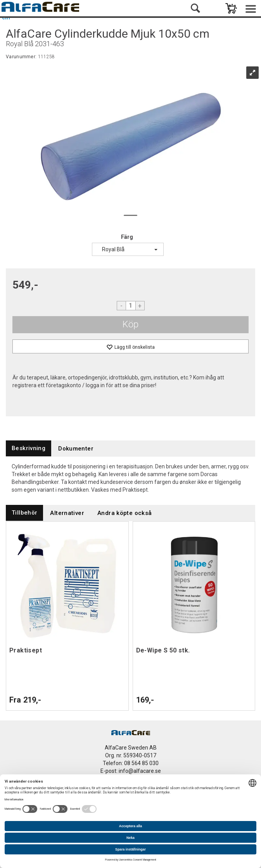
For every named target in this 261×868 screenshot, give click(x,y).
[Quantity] (131, 306)
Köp (130, 324)
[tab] (29, 448)
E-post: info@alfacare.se (131, 771)
